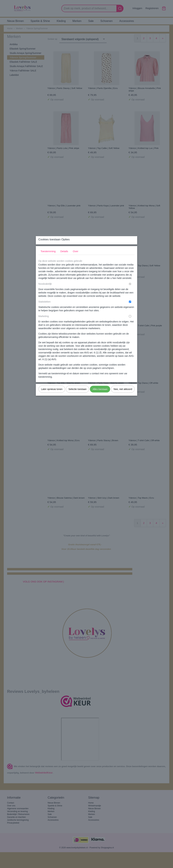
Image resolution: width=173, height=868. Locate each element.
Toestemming (48, 258)
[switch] (130, 290)
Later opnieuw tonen (52, 396)
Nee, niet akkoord (123, 396)
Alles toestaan (100, 396)
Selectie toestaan (77, 396)
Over (76, 258)
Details (64, 258)
